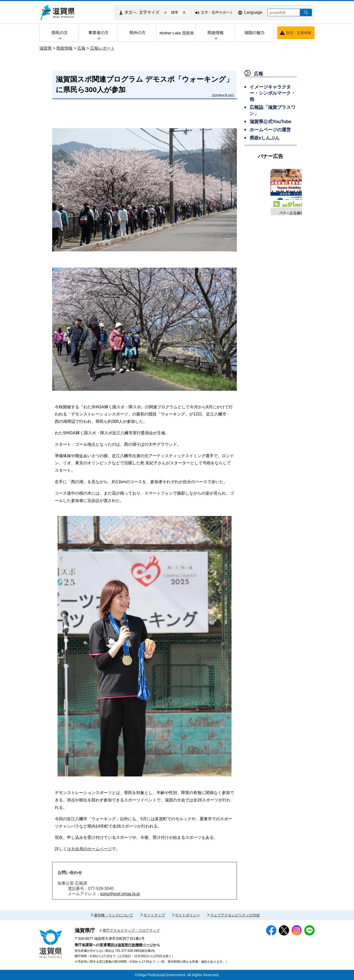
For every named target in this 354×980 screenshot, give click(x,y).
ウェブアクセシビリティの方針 (235, 915)
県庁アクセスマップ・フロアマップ (131, 930)
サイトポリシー (187, 915)
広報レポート (102, 48)
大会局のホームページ (91, 849)
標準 (175, 12)
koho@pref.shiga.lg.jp (120, 894)
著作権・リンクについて (114, 915)
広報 (81, 48)
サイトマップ (154, 915)
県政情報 (64, 48)
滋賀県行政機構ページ (135, 945)
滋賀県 (46, 48)
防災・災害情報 (299, 33)
